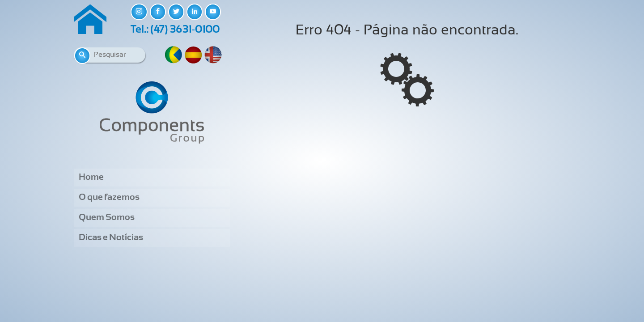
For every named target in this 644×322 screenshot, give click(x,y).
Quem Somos (107, 218)
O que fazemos (109, 197)
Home (91, 177)
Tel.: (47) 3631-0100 (175, 30)
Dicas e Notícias (111, 238)
